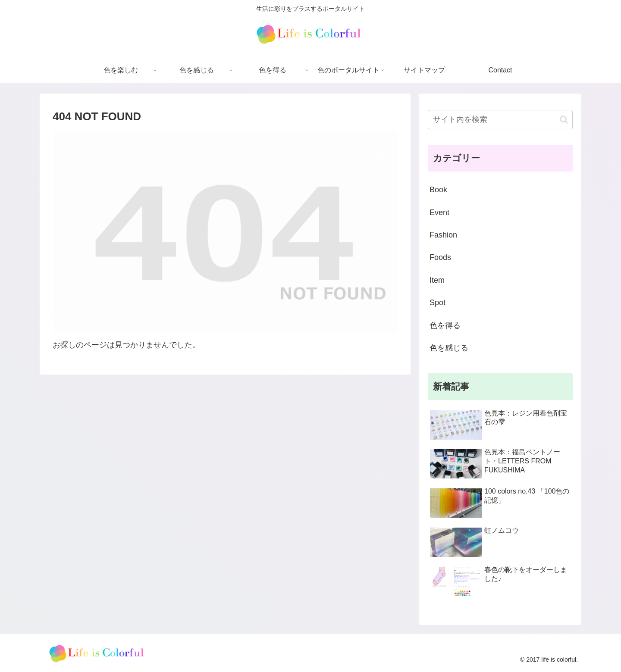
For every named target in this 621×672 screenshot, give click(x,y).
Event (439, 213)
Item (437, 280)
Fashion (443, 235)
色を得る (445, 325)
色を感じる (449, 348)
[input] (500, 120)
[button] (564, 120)
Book (438, 190)
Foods (440, 257)
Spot (438, 303)
